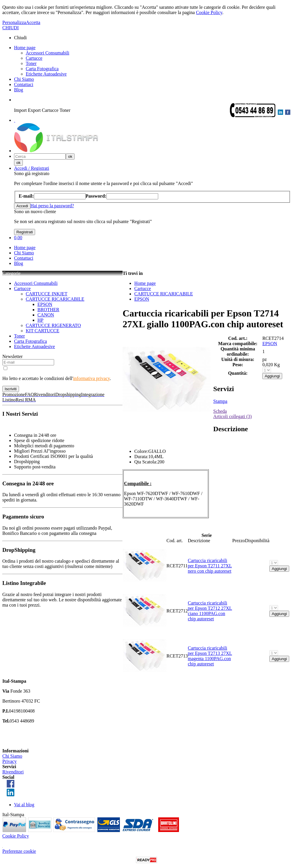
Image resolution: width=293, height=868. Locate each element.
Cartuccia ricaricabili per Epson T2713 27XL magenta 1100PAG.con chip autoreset (210, 656)
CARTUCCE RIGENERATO (53, 325)
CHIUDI (11, 28)
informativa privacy (92, 378)
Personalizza (14, 22)
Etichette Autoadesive (46, 74)
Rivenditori (13, 772)
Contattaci (24, 84)
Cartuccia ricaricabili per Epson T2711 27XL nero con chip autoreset (210, 566)
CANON (46, 315)
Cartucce (34, 58)
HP (40, 320)
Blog (19, 90)
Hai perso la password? (52, 206)
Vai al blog (24, 805)
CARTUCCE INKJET (47, 294)
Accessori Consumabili (48, 53)
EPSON (45, 304)
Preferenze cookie (19, 851)
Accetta (33, 22)
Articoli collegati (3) (232, 416)
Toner (31, 63)
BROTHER (48, 310)
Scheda (220, 411)
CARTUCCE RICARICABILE (55, 299)
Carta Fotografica (42, 69)
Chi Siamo (24, 79)
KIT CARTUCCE (43, 331)
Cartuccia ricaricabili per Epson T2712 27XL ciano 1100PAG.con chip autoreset (210, 611)
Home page (25, 48)
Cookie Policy (209, 12)
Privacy (10, 761)
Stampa (220, 401)
